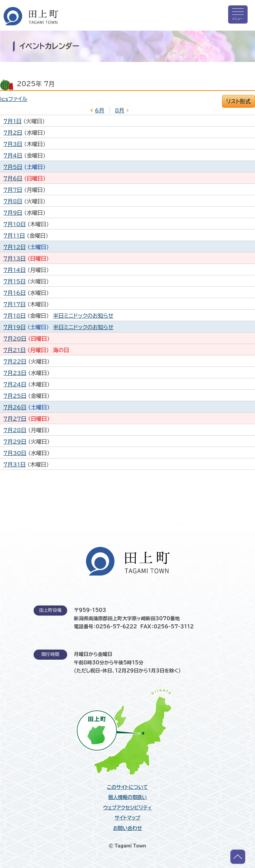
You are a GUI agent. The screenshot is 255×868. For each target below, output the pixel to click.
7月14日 (14, 270)
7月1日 (12, 121)
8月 (120, 110)
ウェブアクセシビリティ (127, 808)
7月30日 (15, 453)
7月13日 (14, 258)
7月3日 (13, 144)
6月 (99, 110)
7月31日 (14, 464)
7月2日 (13, 133)
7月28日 (15, 430)
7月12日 (14, 247)
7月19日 (14, 327)
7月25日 (15, 396)
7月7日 (13, 190)
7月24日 (15, 384)
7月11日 (14, 236)
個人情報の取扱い (127, 797)
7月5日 (13, 167)
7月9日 (13, 213)
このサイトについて (128, 787)
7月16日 (14, 293)
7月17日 (14, 304)
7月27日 (15, 419)
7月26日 (15, 407)
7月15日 (14, 281)
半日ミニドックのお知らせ (83, 316)
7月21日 (14, 350)
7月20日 (15, 339)
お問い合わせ (127, 828)
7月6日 (13, 178)
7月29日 (15, 442)
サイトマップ (127, 818)
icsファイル (14, 99)
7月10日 (14, 224)
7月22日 (15, 361)
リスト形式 (239, 101)
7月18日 (14, 316)
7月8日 (13, 201)
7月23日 (15, 373)
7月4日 (13, 155)
